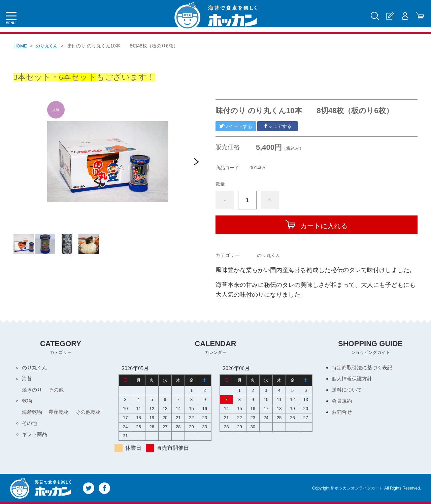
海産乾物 (33, 414)
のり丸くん (48, 46)
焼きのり (33, 391)
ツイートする (236, 126)
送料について (348, 391)
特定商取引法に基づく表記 (364, 368)
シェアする (277, 126)
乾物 (27, 402)
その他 (58, 391)
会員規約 (342, 402)
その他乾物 (92, 414)
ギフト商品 (35, 436)
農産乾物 (61, 414)
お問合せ (342, 414)
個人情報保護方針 (353, 379)
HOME (21, 46)
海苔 (27, 379)
